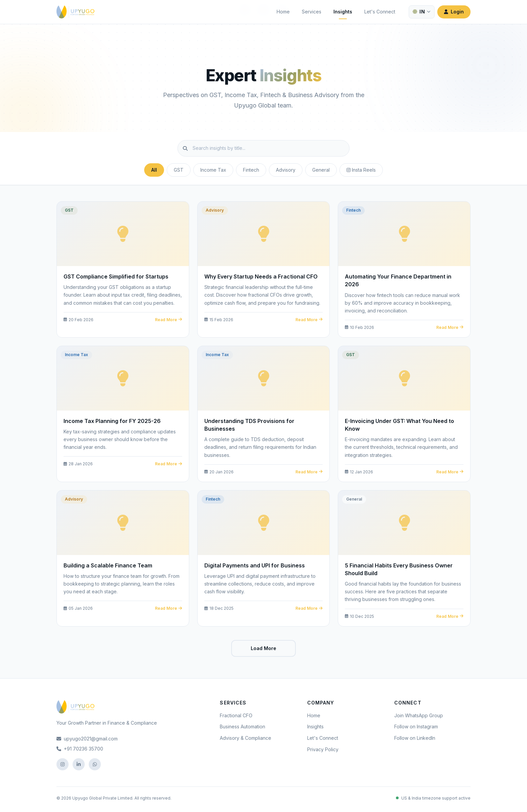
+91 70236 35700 (80, 749)
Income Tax (213, 170)
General (321, 170)
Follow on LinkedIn (415, 738)
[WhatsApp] (95, 764)
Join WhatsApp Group (419, 715)
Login (454, 12)
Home (283, 12)
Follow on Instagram (416, 726)
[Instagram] (63, 764)
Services (312, 12)
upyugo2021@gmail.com (87, 739)
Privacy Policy (323, 749)
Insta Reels (361, 170)
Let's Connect (380, 12)
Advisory (286, 170)
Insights (343, 12)
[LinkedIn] (79, 764)
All (154, 170)
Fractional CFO (236, 715)
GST (179, 170)
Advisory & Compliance (246, 738)
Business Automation (242, 726)
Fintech (251, 170)
